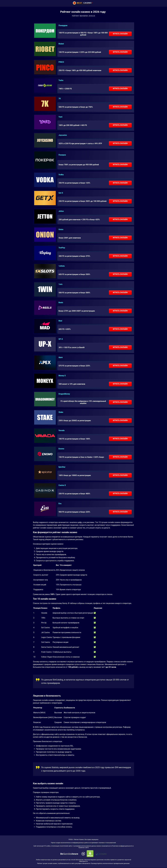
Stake (61, 412)
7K (60, 99)
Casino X (62, 485)
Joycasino (63, 135)
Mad (60, 321)
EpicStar (62, 467)
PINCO (61, 62)
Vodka (61, 175)
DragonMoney (64, 394)
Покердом (63, 25)
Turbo (61, 80)
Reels (61, 303)
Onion (61, 229)
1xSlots (62, 266)
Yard (60, 117)
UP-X (61, 339)
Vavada (62, 430)
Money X (62, 376)
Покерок (62, 155)
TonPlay (62, 248)
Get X (61, 193)
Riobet (61, 44)
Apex (61, 357)
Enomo (61, 449)
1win (61, 284)
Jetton (61, 211)
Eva (60, 504)
